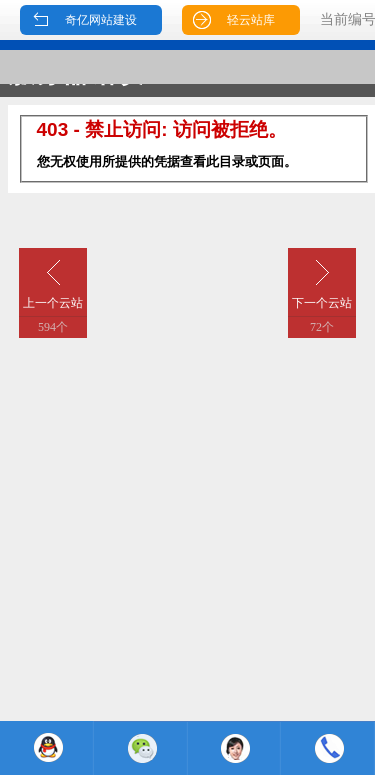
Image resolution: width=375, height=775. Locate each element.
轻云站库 (251, 20)
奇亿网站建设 (101, 20)
